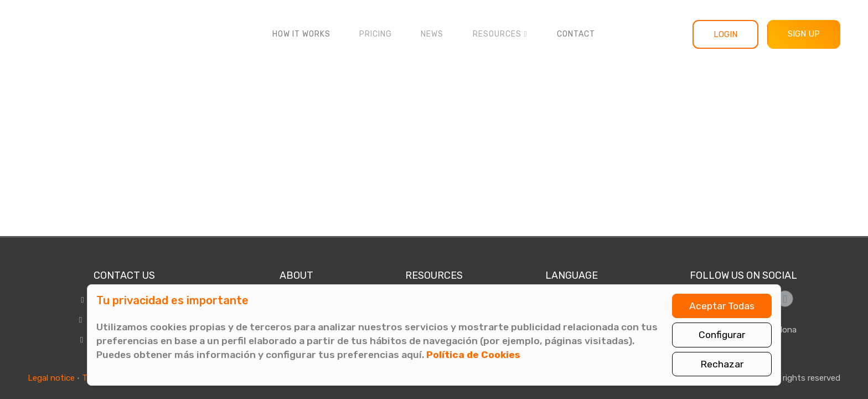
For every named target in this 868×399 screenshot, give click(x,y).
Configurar (722, 335)
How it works (301, 34)
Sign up (804, 34)
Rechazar (722, 364)
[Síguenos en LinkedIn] (785, 299)
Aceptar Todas (722, 306)
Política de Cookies (473, 355)
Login (725, 34)
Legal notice (51, 378)
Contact (576, 34)
